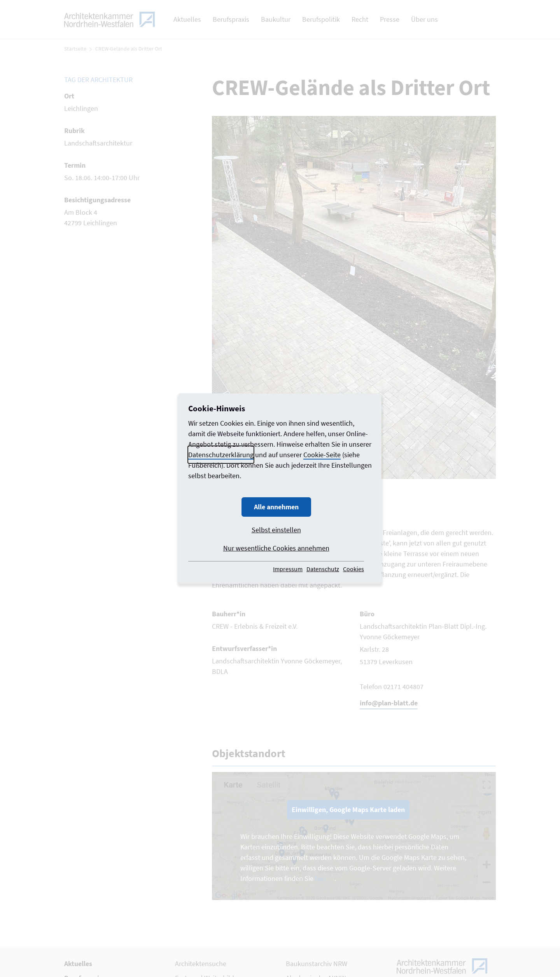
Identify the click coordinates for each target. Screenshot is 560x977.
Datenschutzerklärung (221, 455)
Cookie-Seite (322, 455)
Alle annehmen (276, 507)
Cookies (353, 569)
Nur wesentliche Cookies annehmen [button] (276, 548)
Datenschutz (323, 569)
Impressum (288, 569)
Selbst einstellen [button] (276, 530)
